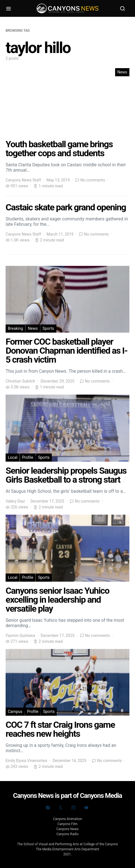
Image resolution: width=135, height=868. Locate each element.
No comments (93, 180)
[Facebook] (48, 808)
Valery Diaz (15, 501)
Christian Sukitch (20, 381)
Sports (48, 328)
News (122, 72)
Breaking (15, 328)
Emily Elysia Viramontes (26, 761)
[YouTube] (86, 808)
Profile (28, 457)
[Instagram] (73, 808)
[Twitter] (60, 808)
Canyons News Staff (23, 180)
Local (13, 457)
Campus (15, 712)
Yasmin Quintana (20, 636)
